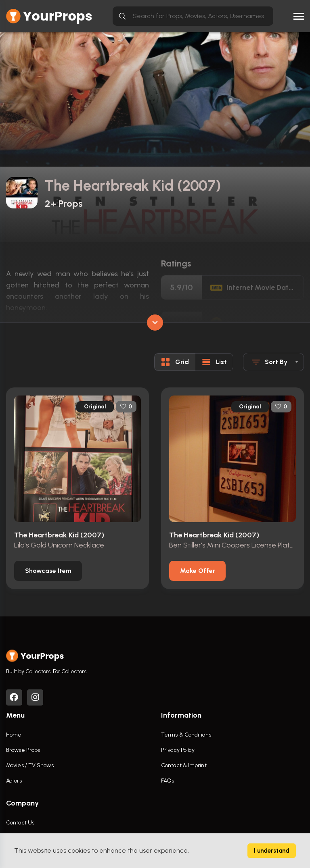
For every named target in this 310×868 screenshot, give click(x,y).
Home (14, 735)
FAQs (168, 781)
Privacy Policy (178, 750)
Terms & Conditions (186, 735)
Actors (14, 781)
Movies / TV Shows (30, 765)
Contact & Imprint (184, 765)
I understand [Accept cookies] (272, 851)
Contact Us (20, 823)
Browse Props (23, 750)
